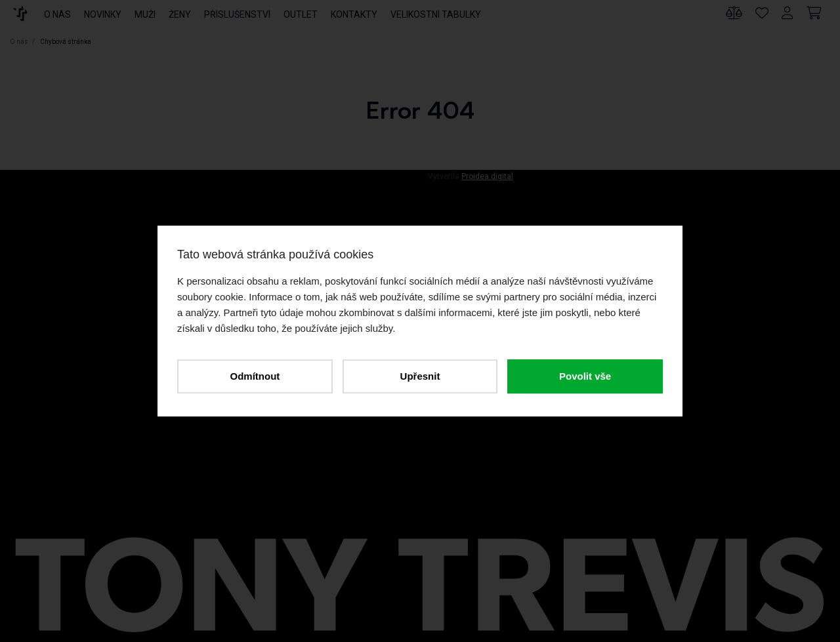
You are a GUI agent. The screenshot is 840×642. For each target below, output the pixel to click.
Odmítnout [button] (255, 376)
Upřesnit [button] (420, 376)
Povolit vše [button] (585, 376)
